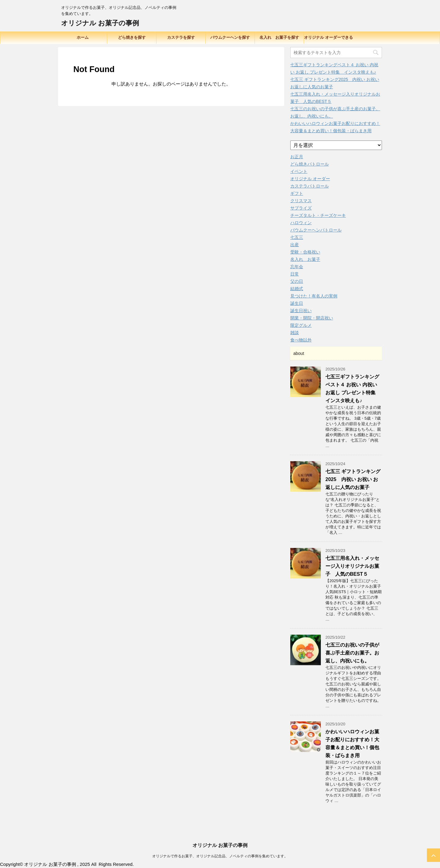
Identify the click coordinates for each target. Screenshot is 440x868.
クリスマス (301, 201)
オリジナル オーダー (310, 179)
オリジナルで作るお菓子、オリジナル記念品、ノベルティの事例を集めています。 (220, 856)
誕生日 (297, 303)
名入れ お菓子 (305, 259)
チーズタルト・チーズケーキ (318, 215)
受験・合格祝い (305, 252)
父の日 (297, 281)
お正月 (297, 157)
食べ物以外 (301, 340)
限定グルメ (301, 325)
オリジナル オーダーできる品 (328, 39)
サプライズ (301, 208)
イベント (299, 171)
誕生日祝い (301, 311)
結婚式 (297, 289)
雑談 (295, 333)
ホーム (83, 37)
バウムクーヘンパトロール (316, 230)
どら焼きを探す (132, 37)
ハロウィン (301, 223)
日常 (295, 274)
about (299, 353)
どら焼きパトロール (310, 164)
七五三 (297, 237)
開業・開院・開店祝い (312, 318)
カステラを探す (181, 37)
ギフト (297, 193)
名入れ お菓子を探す (279, 37)
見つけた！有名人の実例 (314, 296)
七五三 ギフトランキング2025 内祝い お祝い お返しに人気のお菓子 (353, 479)
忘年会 (297, 267)
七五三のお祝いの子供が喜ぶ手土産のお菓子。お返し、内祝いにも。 (352, 653)
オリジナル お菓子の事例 (100, 23)
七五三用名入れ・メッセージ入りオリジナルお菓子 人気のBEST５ (352, 566)
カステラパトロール (310, 186)
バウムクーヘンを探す (230, 37)
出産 (295, 245)
